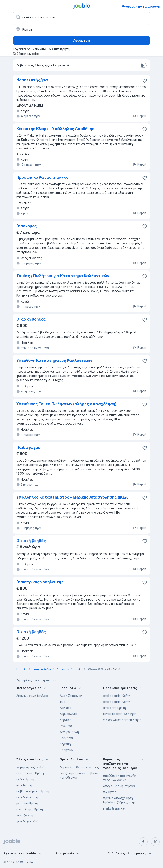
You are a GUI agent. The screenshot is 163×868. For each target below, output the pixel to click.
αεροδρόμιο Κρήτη (29, 797)
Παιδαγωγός (28, 447)
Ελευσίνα (66, 738)
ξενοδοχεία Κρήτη (29, 821)
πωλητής (110, 792)
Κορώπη (65, 744)
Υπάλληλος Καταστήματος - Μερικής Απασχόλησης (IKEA (72, 497)
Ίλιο (63, 702)
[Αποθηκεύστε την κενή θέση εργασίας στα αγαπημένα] (145, 81)
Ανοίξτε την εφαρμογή (141, 6)
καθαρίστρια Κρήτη (30, 809)
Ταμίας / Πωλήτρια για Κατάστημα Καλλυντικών (63, 276)
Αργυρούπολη (69, 732)
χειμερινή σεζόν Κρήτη (32, 767)
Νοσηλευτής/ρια (32, 80)
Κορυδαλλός (69, 714)
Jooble (28, 862)
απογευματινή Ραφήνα (119, 786)
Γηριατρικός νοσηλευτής (40, 582)
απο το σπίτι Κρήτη (117, 702)
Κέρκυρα (66, 720)
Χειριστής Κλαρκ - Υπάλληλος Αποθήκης (55, 129)
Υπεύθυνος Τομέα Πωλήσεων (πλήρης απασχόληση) (66, 404)
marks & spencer (114, 808)
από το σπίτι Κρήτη (117, 696)
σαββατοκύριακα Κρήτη (33, 791)
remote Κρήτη (26, 785)
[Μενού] (6, 6)
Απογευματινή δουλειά (32, 696)
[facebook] (143, 842)
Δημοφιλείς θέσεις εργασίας (79, 767)
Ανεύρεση (81, 40)
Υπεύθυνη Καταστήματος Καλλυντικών (54, 360)
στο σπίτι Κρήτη (115, 708)
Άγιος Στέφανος (71, 696)
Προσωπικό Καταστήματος (42, 177)
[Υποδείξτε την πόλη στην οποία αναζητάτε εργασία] (81, 29)
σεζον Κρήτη (25, 779)
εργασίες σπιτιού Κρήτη (120, 714)
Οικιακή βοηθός (31, 319)
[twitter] (155, 842)
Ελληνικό (66, 750)
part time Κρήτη (27, 803)
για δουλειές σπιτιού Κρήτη (122, 720)
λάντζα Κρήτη (26, 815)
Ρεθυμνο (66, 726)
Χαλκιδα (66, 708)
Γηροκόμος (27, 226)
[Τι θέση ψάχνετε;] (81, 17)
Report (140, 116)
